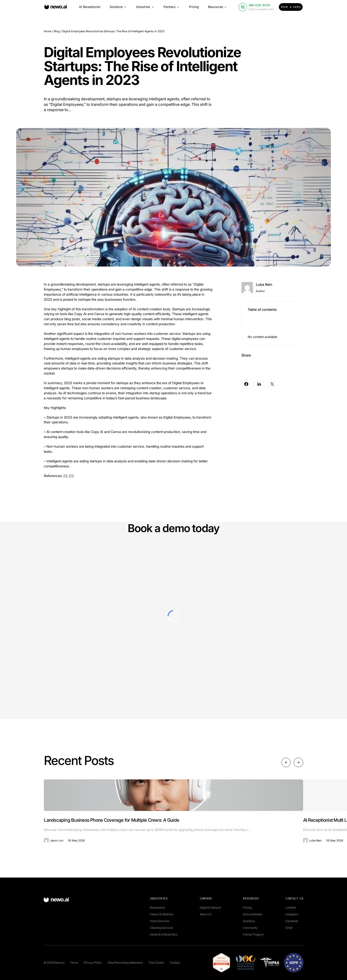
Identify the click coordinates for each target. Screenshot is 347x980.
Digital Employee (210, 907)
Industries (145, 8)
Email (289, 928)
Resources (218, 8)
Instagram (292, 914)
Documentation (253, 914)
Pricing (194, 8)
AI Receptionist (90, 8)
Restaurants (157, 907)
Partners (172, 8)
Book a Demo (291, 8)
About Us (206, 914)
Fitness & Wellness (162, 914)
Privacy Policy (93, 963)
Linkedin (291, 907)
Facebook (292, 921)
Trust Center (156, 963)
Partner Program (253, 934)
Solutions (118, 8)
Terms (74, 963)
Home (48, 31)
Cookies (175, 963)
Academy (249, 921)
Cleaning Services (161, 928)
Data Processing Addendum (125, 963)
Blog (57, 31)
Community (250, 928)
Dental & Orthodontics (164, 934)
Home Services (160, 921)
